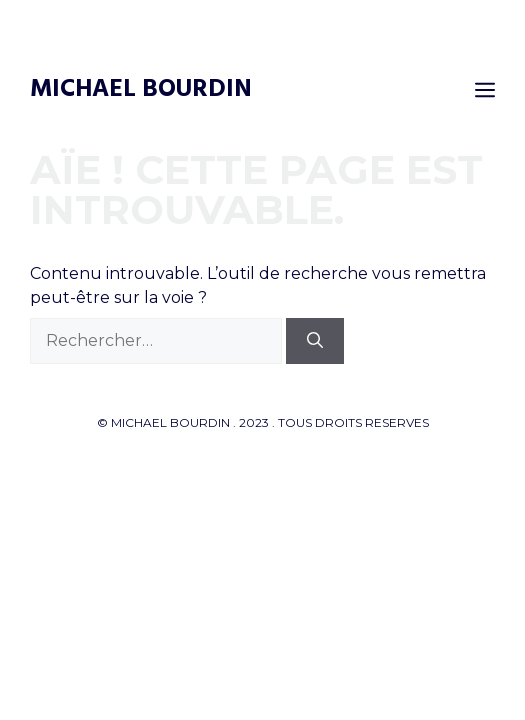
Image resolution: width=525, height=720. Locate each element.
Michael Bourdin (141, 90)
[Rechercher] (315, 341)
